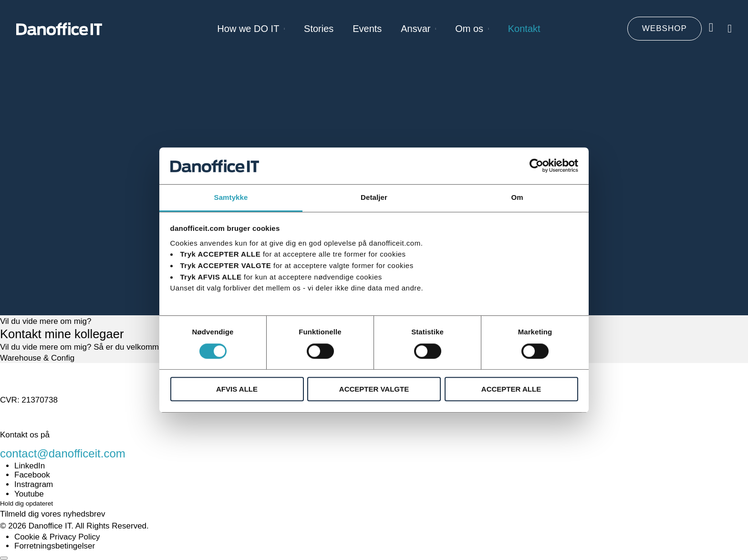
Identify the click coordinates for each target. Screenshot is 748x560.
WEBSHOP (665, 28)
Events (367, 29)
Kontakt (524, 29)
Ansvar (416, 29)
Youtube (29, 494)
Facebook (32, 475)
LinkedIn (30, 466)
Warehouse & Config (37, 358)
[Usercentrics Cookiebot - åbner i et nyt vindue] (536, 166)
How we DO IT (248, 29)
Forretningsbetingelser (55, 546)
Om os (469, 29)
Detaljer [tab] (374, 197)
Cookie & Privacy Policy (57, 537)
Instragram (34, 484)
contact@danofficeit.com (63, 453)
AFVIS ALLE (237, 389)
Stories (319, 29)
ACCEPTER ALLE (511, 389)
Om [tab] (517, 197)
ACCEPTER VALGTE (374, 389)
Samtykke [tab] (231, 197)
